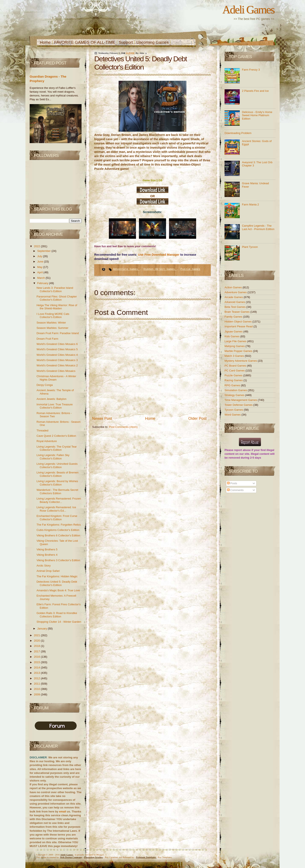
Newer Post (102, 419)
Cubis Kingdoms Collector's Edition (58, 530)
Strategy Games (235, 395)
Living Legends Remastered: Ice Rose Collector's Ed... (56, 509)
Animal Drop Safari (48, 571)
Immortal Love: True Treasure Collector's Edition (55, 406)
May (40, 267)
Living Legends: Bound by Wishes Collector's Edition (57, 483)
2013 (37, 673)
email (63, 811)
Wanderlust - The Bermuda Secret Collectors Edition (57, 492)
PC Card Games (235, 371)
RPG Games (233, 385)
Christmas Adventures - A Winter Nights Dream (56, 378)
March (42, 278)
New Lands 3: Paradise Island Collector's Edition (55, 290)
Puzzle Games (190, 269)
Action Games (234, 287)
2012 (37, 678)
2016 (37, 657)
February (43, 283)
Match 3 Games (235, 356)
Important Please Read (239, 326)
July (40, 256)
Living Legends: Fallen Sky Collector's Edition (53, 457)
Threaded (42, 431)
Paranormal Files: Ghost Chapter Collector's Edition (57, 298)
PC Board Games (236, 366)
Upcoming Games (152, 42)
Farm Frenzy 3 (251, 70)
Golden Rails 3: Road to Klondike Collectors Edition (57, 615)
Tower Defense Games (239, 405)
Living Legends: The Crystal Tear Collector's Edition (57, 448)
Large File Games (236, 341)
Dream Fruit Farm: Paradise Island (58, 333)
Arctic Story (43, 566)
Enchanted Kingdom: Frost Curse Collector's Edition (57, 518)
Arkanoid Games (235, 302)
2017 (37, 651)
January (43, 629)
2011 (37, 684)
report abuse (242, 450)
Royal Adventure (46, 441)
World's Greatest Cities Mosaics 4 (57, 355)
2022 (37, 246)
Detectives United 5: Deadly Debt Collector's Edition (57, 583)
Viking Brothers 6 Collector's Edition (58, 535)
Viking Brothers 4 (47, 555)
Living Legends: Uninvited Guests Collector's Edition (57, 465)
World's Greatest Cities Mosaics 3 (57, 360)
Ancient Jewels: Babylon (51, 399)
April (40, 272)
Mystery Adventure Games (241, 361)
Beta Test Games (235, 307)
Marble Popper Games (239, 351)
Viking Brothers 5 (47, 549)
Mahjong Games (235, 346)
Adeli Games (248, 10)
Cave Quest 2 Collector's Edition (56, 436)
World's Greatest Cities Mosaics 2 (57, 365)
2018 (37, 646)
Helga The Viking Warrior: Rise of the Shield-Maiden (57, 307)
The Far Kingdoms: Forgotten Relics (59, 525)
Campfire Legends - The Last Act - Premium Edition (258, 227)
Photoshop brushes (94, 857)
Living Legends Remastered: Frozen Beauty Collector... (59, 500)
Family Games (234, 317)
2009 (37, 694)
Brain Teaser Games (237, 312)
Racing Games (234, 380)
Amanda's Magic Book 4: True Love (58, 590)
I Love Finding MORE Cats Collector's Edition (53, 316)
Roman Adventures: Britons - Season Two (54, 415)
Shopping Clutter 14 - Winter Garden (59, 622)
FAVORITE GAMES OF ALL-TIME (85, 42)
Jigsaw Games (234, 331)
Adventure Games (126, 269)
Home (45, 42)
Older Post (197, 419)
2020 (37, 641)
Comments (235, 490)
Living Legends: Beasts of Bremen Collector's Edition (57, 474)
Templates (146, 857)
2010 (37, 689)
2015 (37, 662)
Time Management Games (241, 400)
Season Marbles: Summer (52, 328)
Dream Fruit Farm (47, 339)
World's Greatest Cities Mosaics (56, 371)
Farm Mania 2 (250, 204)
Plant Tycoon (250, 247)
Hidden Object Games (160, 269)
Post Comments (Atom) (123, 427)
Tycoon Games (234, 410)
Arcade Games (234, 297)
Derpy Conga (45, 385)
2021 (37, 635)
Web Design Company (71, 857)
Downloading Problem (238, 133)
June (41, 262)
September (44, 251)
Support (126, 42)
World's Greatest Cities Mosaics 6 (57, 344)
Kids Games (232, 336)
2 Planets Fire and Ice (255, 91)
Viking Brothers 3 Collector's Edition (58, 560)
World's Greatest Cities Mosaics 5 (57, 349)
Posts (232, 483)
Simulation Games (236, 390)
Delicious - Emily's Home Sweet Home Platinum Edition (257, 115)
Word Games (233, 415)
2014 (37, 668)
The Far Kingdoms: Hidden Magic (57, 576)
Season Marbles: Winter (51, 323)
